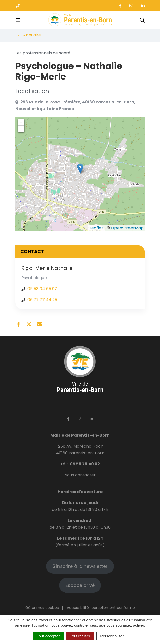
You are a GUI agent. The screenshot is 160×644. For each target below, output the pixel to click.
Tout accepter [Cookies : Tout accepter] (48, 636)
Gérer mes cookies (42, 608)
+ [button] (21, 122)
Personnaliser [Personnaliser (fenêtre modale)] (112, 636)
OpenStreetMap (127, 228)
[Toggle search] (142, 20)
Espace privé (80, 585)
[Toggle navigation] (18, 20)
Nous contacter (80, 475)
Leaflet (96, 228)
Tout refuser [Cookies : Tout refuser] (80, 636)
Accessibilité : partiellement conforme (101, 608)
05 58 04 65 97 (42, 289)
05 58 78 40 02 (85, 464)
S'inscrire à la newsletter (80, 566)
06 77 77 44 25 (42, 300)
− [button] (21, 129)
